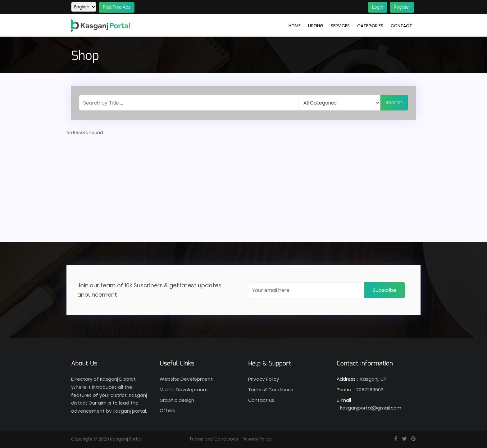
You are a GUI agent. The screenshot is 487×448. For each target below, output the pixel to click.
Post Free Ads (117, 7)
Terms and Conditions (214, 439)
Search (394, 103)
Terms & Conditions (271, 390)
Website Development (186, 379)
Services (340, 26)
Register (402, 7)
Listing (316, 26)
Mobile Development (184, 390)
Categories (370, 26)
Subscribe (385, 290)
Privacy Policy (264, 379)
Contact (401, 26)
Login (378, 7)
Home (295, 26)
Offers (167, 410)
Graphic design (177, 400)
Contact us (261, 400)
